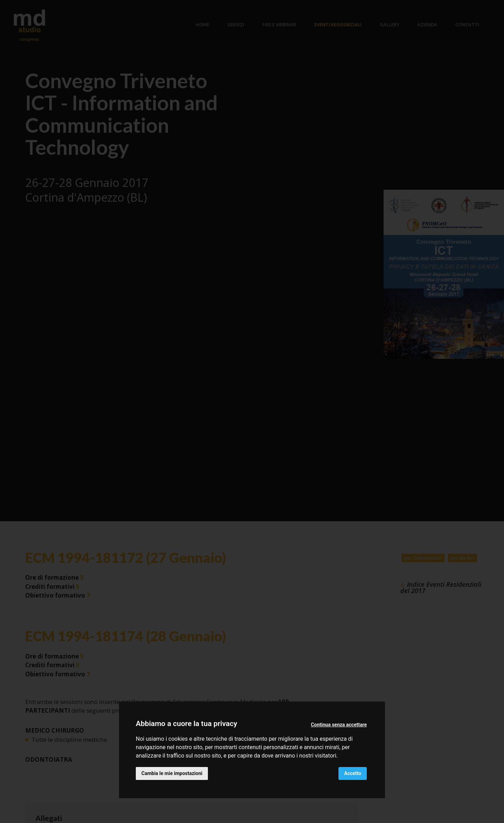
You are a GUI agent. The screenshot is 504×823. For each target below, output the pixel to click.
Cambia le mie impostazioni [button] (172, 773)
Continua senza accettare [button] (339, 725)
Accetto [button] (353, 773)
